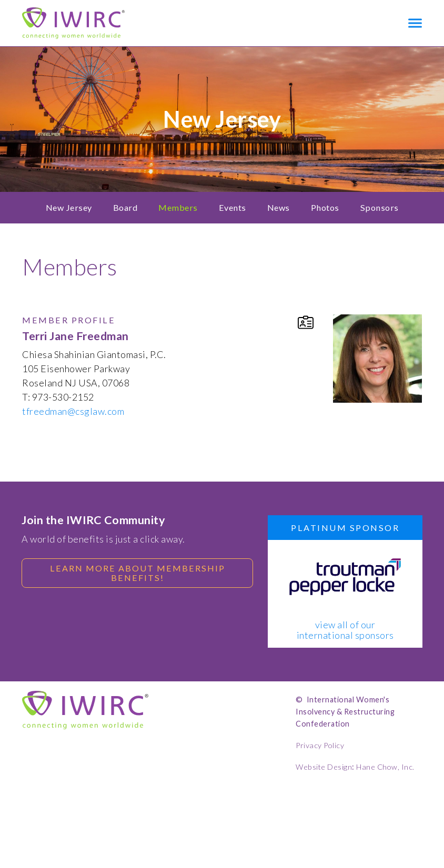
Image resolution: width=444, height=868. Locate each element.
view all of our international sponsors (345, 630)
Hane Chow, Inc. (385, 767)
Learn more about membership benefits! (138, 573)
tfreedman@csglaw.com (73, 411)
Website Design (324, 767)
